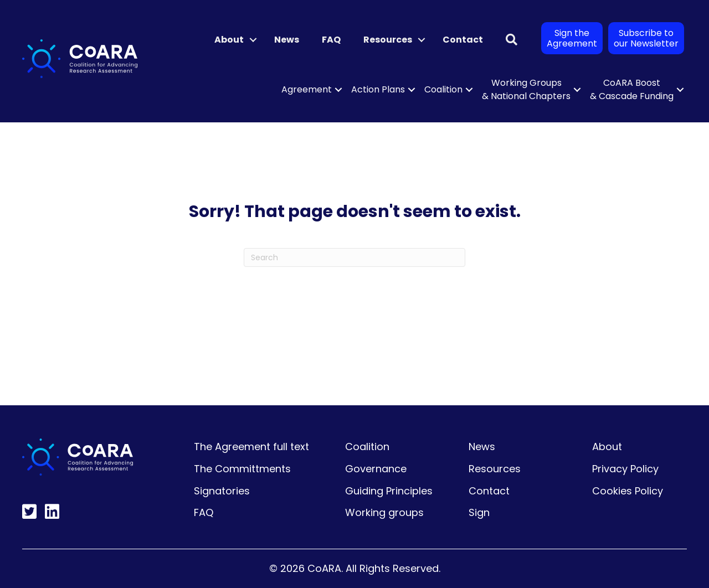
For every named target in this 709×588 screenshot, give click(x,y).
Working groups (384, 512)
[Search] (354, 257)
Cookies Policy (628, 491)
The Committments (242, 469)
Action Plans (378, 89)
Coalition (443, 89)
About (229, 40)
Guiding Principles (389, 491)
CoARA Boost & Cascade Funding (632, 89)
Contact (463, 40)
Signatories (222, 491)
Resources (388, 40)
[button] (253, 40)
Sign (479, 512)
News (287, 40)
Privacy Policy (625, 469)
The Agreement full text (251, 447)
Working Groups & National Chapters (526, 89)
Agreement (307, 89)
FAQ (331, 40)
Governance (376, 469)
